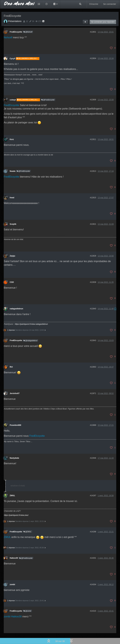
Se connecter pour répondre (103, 13)
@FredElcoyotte (48, 91)
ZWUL (12, 487)
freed (12, 189)
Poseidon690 (15, 416)
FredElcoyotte (16, 23)
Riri (11, 358)
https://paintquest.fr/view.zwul (16, 506)
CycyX (12, 50)
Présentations (15, 12)
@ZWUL (27, 523)
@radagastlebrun (30, 332)
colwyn (13, 91)
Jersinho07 (15, 385)
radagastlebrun (16, 300)
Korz (12, 131)
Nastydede (14, 449)
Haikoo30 (14, 549)
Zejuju (12, 247)
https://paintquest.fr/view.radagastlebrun (31, 315)
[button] (55, 4)
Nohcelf (8, 29)
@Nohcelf (28, 23)
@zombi (27, 602)
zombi (12, 576)
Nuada (12, 162)
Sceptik (13, 215)
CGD (12, 273)
